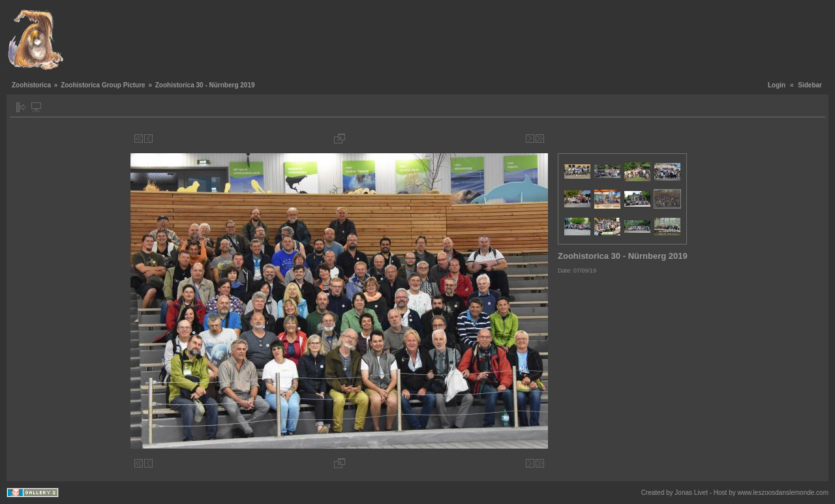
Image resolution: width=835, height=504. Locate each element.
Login (777, 85)
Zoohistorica (31, 85)
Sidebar (810, 85)
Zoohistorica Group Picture (103, 85)
